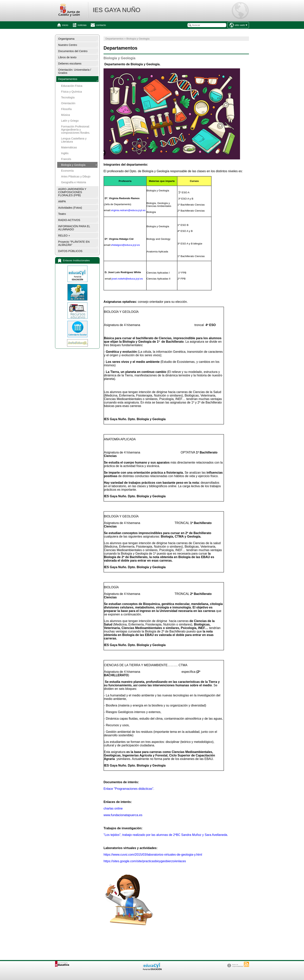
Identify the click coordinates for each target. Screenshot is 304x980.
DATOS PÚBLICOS (70, 251)
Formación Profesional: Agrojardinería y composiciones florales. (76, 130)
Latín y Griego (70, 121)
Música (66, 115)
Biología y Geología (73, 165)
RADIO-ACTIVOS (69, 220)
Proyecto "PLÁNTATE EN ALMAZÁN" (74, 243)
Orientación (68, 103)
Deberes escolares (70, 64)
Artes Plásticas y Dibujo (76, 176)
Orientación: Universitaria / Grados (75, 71)
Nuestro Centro (68, 45)
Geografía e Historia (74, 182)
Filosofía (66, 109)
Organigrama (66, 39)
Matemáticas (69, 147)
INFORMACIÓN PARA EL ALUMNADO (74, 228)
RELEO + (64, 236)
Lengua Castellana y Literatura (74, 140)
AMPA (62, 201)
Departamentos (68, 79)
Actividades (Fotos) (70, 208)
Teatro (62, 214)
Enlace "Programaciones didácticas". (129, 789)
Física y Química (71, 92)
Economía (67, 171)
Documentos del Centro (73, 51)
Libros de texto (67, 57)
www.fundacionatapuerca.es (123, 815)
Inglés (65, 153)
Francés (66, 159)
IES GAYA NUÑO (117, 10)
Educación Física (72, 86)
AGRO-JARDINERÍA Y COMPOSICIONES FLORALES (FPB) (72, 192)
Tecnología (68, 97)
